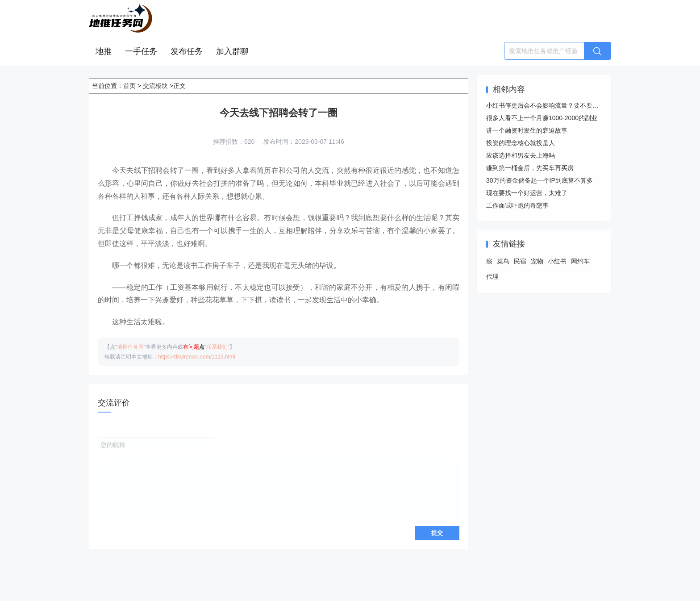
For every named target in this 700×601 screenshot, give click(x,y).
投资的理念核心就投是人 (521, 143)
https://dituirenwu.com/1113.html (197, 357)
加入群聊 (232, 51)
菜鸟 (503, 261)
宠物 (537, 261)
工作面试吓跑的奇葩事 (517, 205)
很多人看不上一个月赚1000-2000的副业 (542, 118)
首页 (129, 86)
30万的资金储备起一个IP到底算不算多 (540, 180)
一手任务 (141, 51)
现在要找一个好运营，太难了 (527, 193)
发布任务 (187, 51)
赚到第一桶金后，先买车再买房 (530, 168)
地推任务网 (130, 347)
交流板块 (155, 86)
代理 (492, 276)
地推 (104, 51)
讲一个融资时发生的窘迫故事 (527, 130)
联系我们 (217, 347)
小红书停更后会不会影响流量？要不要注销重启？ (555, 105)
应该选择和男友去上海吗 (521, 155)
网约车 (580, 261)
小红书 (557, 261)
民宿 (520, 261)
